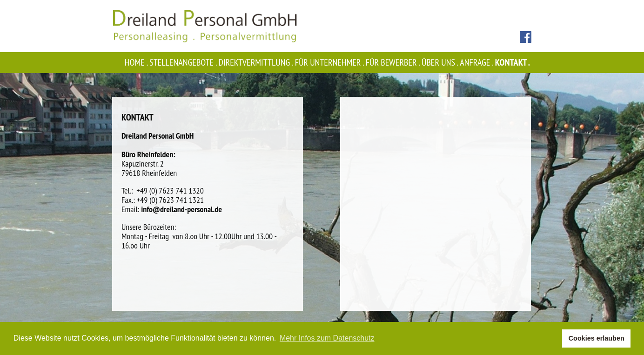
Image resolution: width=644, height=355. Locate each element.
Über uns (441, 62)
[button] (553, 339)
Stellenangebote (184, 62)
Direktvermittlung (256, 62)
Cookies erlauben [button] (597, 338)
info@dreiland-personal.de (181, 209)
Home (137, 62)
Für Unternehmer (330, 62)
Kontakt (513, 62)
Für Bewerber (394, 62)
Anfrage (477, 62)
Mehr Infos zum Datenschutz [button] (327, 338)
